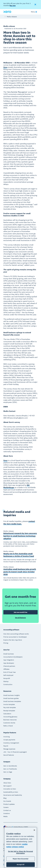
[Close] (34, 830)
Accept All (20, 865)
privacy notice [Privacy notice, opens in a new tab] (18, 847)
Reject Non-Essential (20, 859)
